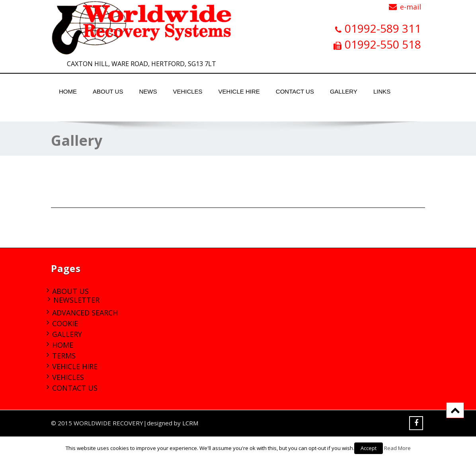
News (148, 91)
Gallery (344, 91)
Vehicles (187, 91)
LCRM (190, 423)
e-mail (411, 7)
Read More (397, 448)
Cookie (65, 323)
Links (382, 91)
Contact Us (295, 91)
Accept (369, 448)
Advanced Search (85, 313)
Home (68, 91)
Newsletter (76, 300)
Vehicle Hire (239, 91)
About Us (108, 91)
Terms (64, 356)
